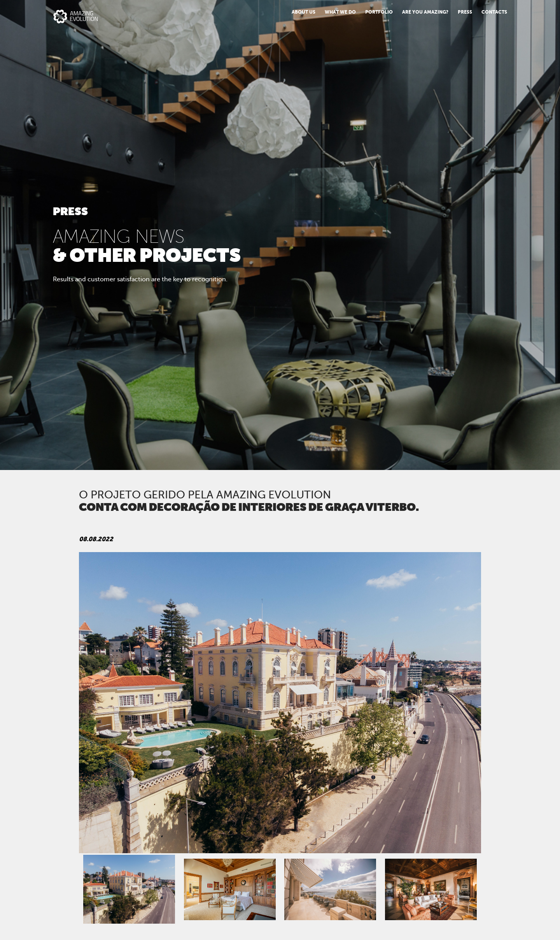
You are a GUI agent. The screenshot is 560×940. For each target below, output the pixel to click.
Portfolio (379, 12)
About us (304, 12)
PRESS (465, 12)
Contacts (494, 12)
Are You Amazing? (425, 12)
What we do (340, 12)
